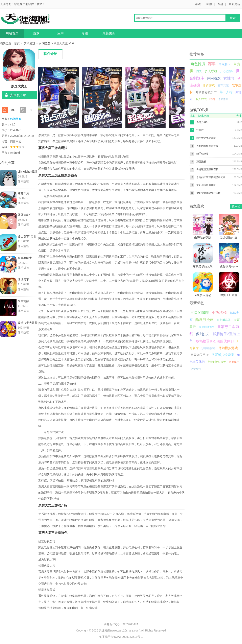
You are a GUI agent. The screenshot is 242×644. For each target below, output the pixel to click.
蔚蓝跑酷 (201, 162)
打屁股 (200, 130)
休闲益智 (45, 43)
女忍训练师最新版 (206, 185)
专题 (220, 4)
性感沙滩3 (202, 122)
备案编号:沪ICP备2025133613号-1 (121, 637)
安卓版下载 (18, 95)
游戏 (198, 4)
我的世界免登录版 (206, 138)
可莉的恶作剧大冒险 (207, 146)
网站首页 (12, 33)
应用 (209, 4)
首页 (17, 43)
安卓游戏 (29, 43)
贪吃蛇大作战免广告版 (209, 193)
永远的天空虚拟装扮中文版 (211, 177)
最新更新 (234, 4)
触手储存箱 (202, 154)
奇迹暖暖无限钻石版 (207, 169)
